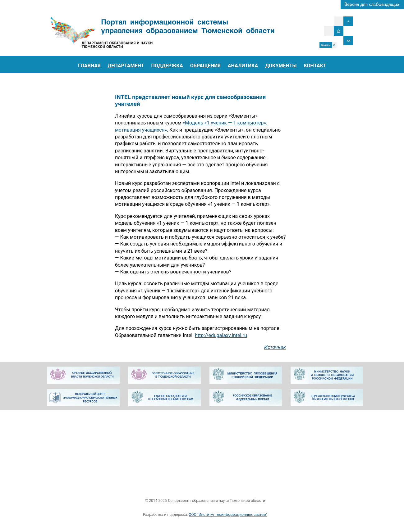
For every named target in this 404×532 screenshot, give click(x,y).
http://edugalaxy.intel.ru (221, 335)
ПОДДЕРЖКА (167, 66)
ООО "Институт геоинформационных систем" (228, 515)
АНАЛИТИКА (243, 66)
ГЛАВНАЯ (89, 66)
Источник (275, 347)
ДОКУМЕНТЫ (281, 66)
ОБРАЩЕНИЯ (205, 66)
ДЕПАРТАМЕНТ (126, 66)
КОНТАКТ (315, 66)
